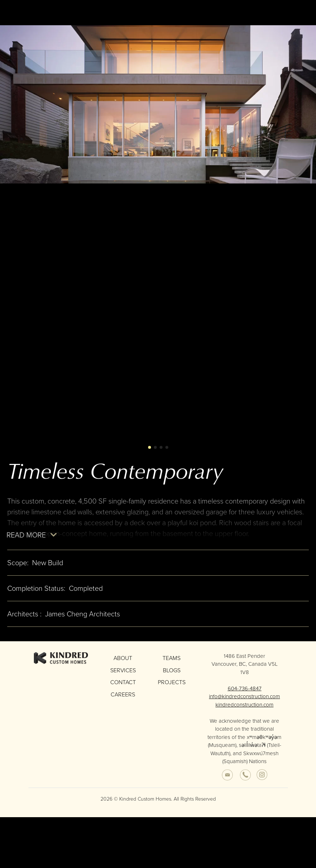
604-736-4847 (245, 692)
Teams (172, 662)
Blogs (172, 674)
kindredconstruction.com (244, 709)
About (123, 662)
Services (123, 674)
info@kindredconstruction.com (244, 701)
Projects (172, 686)
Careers (123, 698)
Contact (123, 686)
